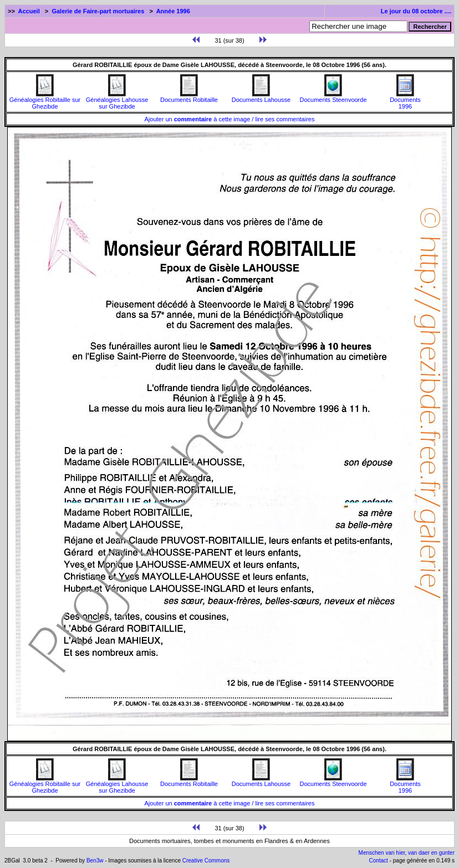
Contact (378, 861)
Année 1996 (173, 11)
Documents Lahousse (261, 97)
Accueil (29, 11)
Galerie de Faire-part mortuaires (98, 11)
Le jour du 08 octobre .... (416, 11)
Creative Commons (206, 861)
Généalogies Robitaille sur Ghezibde (45, 100)
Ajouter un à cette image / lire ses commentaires (230, 119)
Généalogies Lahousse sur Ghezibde (117, 100)
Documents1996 (405, 100)
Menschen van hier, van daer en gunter (407, 853)
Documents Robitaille (189, 97)
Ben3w (95, 861)
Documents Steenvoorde (333, 97)
